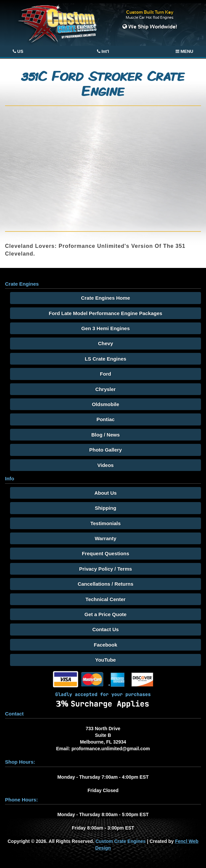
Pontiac (105, 419)
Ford (106, 374)
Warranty (105, 538)
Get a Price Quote (106, 614)
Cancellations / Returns (106, 584)
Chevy (106, 343)
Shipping (105, 508)
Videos (106, 465)
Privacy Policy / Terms (105, 569)
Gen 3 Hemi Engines (106, 328)
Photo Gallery (106, 450)
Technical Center (106, 599)
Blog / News (106, 435)
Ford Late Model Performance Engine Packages (106, 313)
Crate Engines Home (106, 298)
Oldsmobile (106, 404)
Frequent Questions (106, 553)
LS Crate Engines (105, 359)
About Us (106, 493)
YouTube (106, 660)
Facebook (105, 645)
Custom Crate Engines (120, 841)
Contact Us (106, 629)
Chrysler (106, 389)
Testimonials (106, 523)
